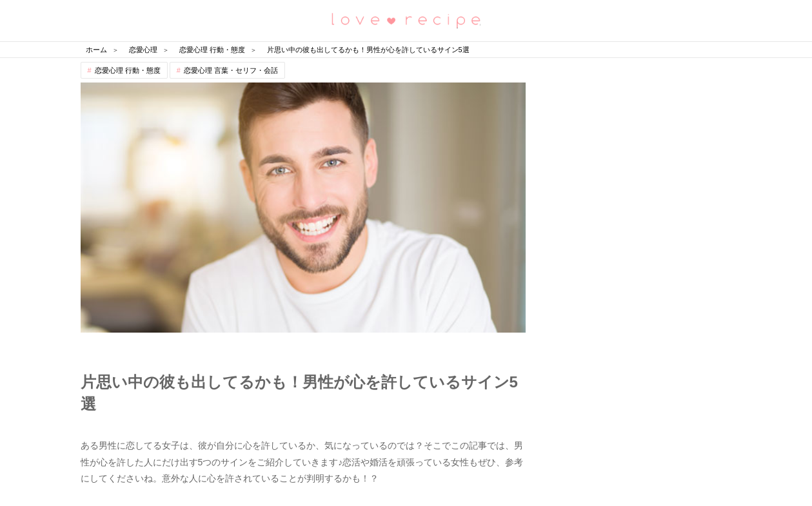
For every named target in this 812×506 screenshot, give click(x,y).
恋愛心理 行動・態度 (128, 70)
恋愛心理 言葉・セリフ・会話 (231, 70)
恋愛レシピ (406, 20)
